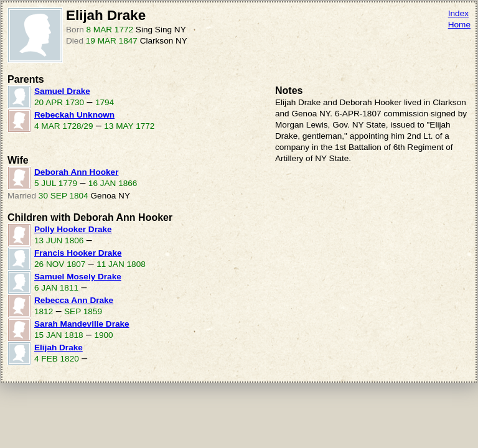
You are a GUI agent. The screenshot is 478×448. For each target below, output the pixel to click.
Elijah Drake (59, 348)
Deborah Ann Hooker (76, 172)
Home (459, 25)
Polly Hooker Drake (73, 229)
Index (458, 13)
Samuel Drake (62, 91)
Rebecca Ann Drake (74, 300)
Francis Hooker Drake (78, 253)
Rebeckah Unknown (74, 115)
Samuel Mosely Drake (78, 277)
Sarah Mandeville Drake (82, 324)
